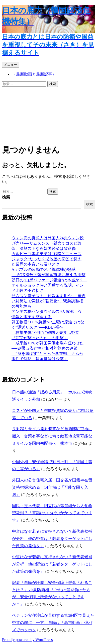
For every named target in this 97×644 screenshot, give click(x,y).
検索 (6, 197)
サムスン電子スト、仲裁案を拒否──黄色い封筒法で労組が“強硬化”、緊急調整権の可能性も (49, 301)
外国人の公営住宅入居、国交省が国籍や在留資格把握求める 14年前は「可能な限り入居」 (52, 487)
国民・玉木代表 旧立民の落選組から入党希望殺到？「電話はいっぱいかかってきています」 (52, 513)
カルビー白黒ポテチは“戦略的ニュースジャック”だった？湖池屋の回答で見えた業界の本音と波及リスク (46, 259)
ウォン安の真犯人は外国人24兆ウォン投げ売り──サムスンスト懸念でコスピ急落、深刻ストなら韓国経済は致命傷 (48, 243)
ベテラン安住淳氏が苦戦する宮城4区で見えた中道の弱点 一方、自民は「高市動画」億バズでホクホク (53, 623)
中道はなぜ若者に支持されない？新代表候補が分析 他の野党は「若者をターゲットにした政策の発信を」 (52, 539)
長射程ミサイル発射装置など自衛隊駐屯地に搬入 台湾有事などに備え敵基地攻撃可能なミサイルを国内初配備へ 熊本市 (52, 436)
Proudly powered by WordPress (27, 640)
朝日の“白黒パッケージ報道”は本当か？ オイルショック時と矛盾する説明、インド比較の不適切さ (49, 285)
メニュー (11, 65)
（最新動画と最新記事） (34, 74)
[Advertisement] (49, 114)
